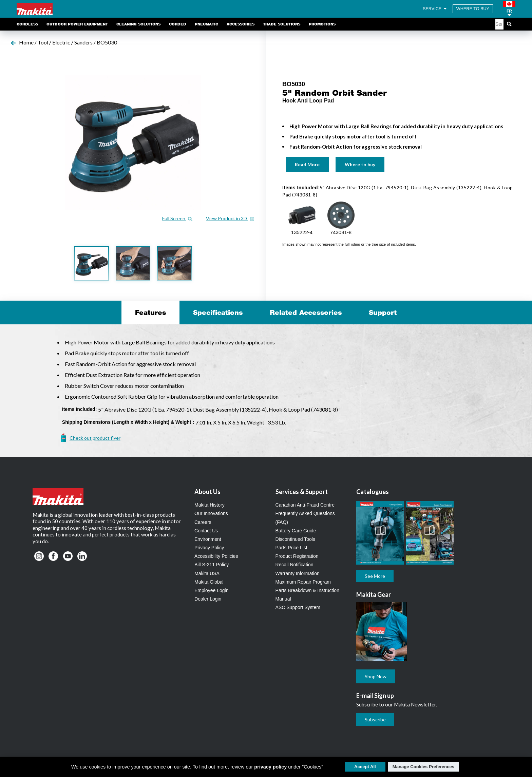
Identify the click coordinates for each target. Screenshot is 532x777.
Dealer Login (208, 599)
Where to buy (360, 164)
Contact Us (206, 531)
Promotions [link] (322, 24)
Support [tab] (383, 312)
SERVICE (435, 9)
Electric (61, 42)
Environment (208, 539)
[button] (509, 9)
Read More (307, 164)
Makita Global (209, 582)
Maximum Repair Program (303, 582)
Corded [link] (178, 24)
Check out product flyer (95, 438)
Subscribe (375, 719)
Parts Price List (291, 548)
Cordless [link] (27, 24)
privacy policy (270, 767)
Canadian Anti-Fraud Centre (305, 505)
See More (375, 576)
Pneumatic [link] (206, 24)
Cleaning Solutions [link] (138, 24)
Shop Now (376, 676)
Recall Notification (294, 565)
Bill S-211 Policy (212, 565)
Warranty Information (298, 573)
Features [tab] (150, 312)
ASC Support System (298, 607)
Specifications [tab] (218, 312)
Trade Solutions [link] (282, 24)
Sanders (83, 42)
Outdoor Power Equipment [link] (77, 24)
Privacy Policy (209, 548)
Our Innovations (211, 513)
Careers (203, 522)
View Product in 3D (230, 218)
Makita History (210, 505)
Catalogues (373, 492)
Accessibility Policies (216, 556)
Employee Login (211, 590)
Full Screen (177, 218)
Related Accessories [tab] (306, 312)
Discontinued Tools (295, 539)
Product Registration (297, 556)
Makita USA (207, 573)
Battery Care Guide (296, 531)
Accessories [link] (241, 24)
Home (26, 42)
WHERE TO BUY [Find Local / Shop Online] (473, 9)
